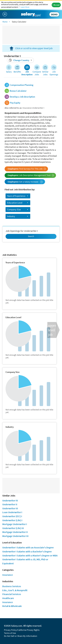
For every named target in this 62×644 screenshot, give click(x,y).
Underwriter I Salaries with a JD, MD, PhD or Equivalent (25, 561)
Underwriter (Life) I (12, 520)
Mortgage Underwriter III (15, 536)
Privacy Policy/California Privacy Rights (22, 630)
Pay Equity (15, 103)
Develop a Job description (22, 97)
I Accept (56, 5)
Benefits (17, 72)
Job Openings (54, 73)
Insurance (8, 575)
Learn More (25, 7)
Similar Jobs (45, 73)
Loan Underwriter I (12, 512)
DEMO (54, 14)
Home (5, 22)
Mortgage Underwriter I (15, 524)
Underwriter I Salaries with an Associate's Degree (28, 547)
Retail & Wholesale (12, 606)
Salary (9, 72)
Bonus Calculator (18, 91)
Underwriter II (10, 504)
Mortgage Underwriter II (15, 532)
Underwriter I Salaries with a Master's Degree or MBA (30, 555)
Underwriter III (10, 508)
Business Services (12, 586)
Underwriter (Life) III (13, 528)
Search (31, 236)
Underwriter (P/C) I (12, 516)
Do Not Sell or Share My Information (21, 636)
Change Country (21, 60)
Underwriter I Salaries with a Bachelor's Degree (27, 551)
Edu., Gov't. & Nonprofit (15, 590)
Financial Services (12, 594)
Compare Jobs (37, 73)
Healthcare (8, 598)
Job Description (27, 73)
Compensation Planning (22, 85)
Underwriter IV (10, 500)
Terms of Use (10, 633)
